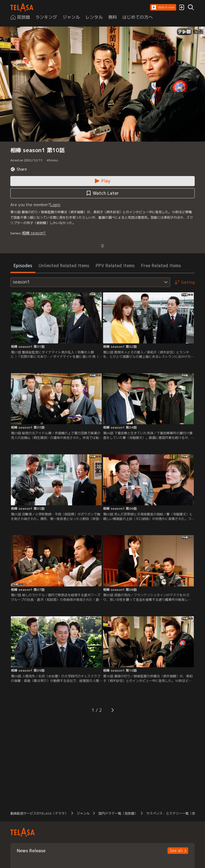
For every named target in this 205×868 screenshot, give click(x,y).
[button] (163, 7)
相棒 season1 (34, 233)
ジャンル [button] (83, 813)
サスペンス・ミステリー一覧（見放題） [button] (176, 813)
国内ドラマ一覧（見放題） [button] (118, 813)
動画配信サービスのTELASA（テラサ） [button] (39, 813)
